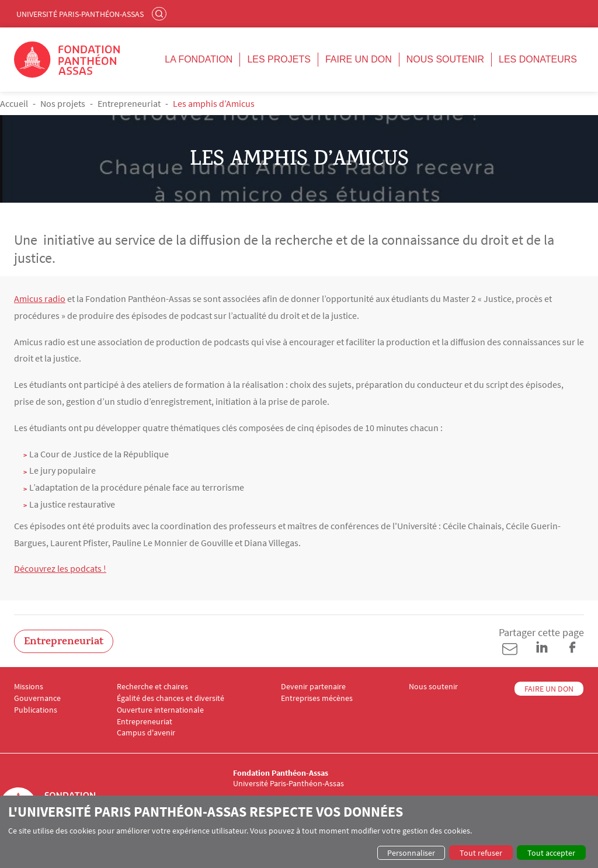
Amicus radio (40, 298)
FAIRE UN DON (549, 689)
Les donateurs (538, 59)
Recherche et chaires (152, 687)
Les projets (279, 59)
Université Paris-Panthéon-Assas (80, 14)
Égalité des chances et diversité (171, 698)
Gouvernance (37, 698)
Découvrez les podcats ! (60, 568)
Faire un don (359, 59)
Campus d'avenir (146, 733)
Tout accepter (551, 853)
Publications (36, 710)
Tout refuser (481, 853)
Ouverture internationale (160, 710)
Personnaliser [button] (411, 853)
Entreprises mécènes (317, 698)
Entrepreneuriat (129, 103)
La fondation (199, 59)
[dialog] (299, 832)
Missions (29, 687)
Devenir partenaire (313, 687)
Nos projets (63, 103)
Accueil (14, 103)
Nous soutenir (445, 59)
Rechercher (161, 13)
